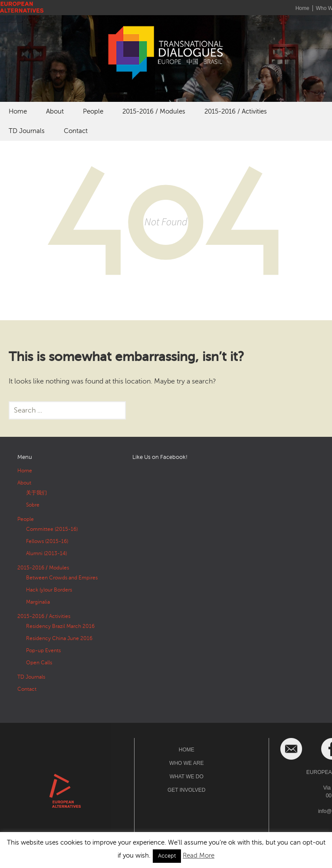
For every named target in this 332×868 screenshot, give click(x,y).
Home (302, 8)
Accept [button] (167, 856)
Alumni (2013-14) (46, 553)
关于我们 (36, 493)
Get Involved (187, 790)
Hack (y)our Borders (49, 590)
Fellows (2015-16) (47, 541)
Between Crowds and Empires (62, 578)
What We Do (187, 777)
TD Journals (27, 131)
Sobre (33, 505)
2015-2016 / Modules (154, 111)
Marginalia (38, 602)
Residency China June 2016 (59, 638)
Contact (76, 131)
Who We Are (186, 763)
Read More (199, 855)
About (55, 111)
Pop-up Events (43, 650)
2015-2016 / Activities (236, 111)
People (93, 111)
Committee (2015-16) (52, 529)
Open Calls (39, 663)
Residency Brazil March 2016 (60, 626)
